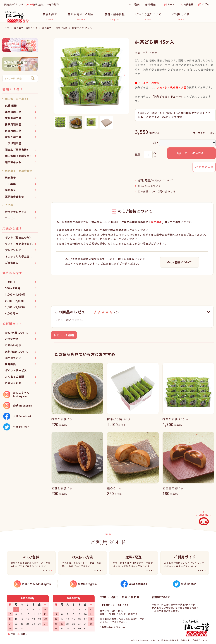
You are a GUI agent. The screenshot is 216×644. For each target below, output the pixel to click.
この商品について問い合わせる (157, 193)
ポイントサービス (16, 372)
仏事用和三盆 (13, 133)
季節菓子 (10, 192)
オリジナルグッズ (16, 214)
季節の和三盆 (13, 114)
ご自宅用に (12, 264)
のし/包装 (134, 4)
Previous (58, 77)
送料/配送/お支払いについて (156, 182)
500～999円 (13, 290)
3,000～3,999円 (15, 309)
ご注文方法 (12, 341)
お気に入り (204, 169)
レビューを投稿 (64, 337)
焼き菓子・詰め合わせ (26, 30)
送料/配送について (17, 353)
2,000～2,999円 (15, 303)
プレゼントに (13, 252)
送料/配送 (150, 4)
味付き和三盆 (13, 139)
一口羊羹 (10, 186)
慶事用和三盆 (13, 126)
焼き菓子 (47, 30)
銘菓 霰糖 (11, 107)
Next (125, 77)
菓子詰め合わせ (15, 198)
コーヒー (10, 220)
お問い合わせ (13, 385)
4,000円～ (12, 315)
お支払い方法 (13, 347)
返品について (13, 360)
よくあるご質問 (15, 379)
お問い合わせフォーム (113, 627)
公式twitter (189, 584)
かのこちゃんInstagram (21, 396)
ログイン (207, 4)
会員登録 (188, 4)
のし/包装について (17, 335)
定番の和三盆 (13, 120)
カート (171, 4)
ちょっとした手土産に (19, 258)
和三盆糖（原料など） (19, 158)
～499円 (10, 284)
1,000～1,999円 (15, 296)
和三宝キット (13, 164)
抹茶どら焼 (62, 30)
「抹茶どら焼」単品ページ (168, 98)
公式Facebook (22, 418)
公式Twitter (21, 429)
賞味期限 (10, 366)
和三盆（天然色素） (17, 152)
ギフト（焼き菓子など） (20, 246)
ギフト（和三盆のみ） (19, 239)
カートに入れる (194, 155)
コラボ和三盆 (13, 145)
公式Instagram (23, 407)
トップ (6, 30)
